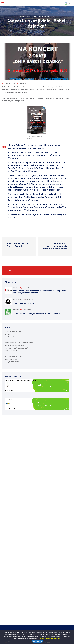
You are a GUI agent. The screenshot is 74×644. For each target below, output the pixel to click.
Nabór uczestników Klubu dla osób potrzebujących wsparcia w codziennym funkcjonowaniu (40, 292)
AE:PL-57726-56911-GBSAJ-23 (26, 343)
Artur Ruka (22, 84)
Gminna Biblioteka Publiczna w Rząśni (16, 223)
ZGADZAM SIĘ (38, 641)
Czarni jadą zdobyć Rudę (24, 303)
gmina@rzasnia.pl (19, 345)
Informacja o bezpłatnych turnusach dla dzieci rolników (37, 314)
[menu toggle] (3, 3)
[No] (72, 637)
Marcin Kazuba (18, 299)
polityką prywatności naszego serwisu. (49, 638)
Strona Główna (25, 16)
